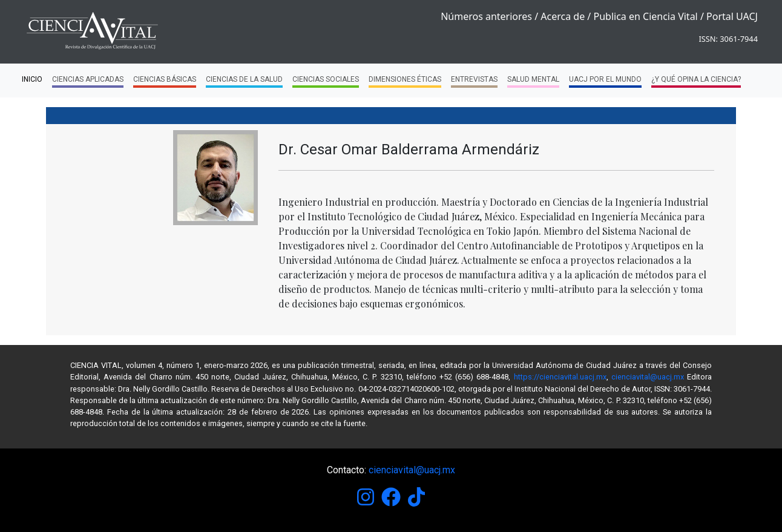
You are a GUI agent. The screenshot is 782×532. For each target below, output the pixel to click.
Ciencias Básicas (165, 81)
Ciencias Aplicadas (88, 81)
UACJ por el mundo (605, 81)
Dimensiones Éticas (405, 81)
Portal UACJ (732, 16)
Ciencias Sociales (326, 81)
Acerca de (563, 16)
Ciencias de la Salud (244, 81)
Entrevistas (474, 81)
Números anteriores (486, 16)
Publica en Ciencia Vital (645, 16)
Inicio (32, 79)
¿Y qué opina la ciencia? (696, 81)
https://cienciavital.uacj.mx (560, 377)
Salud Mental (533, 81)
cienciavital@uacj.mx (648, 377)
